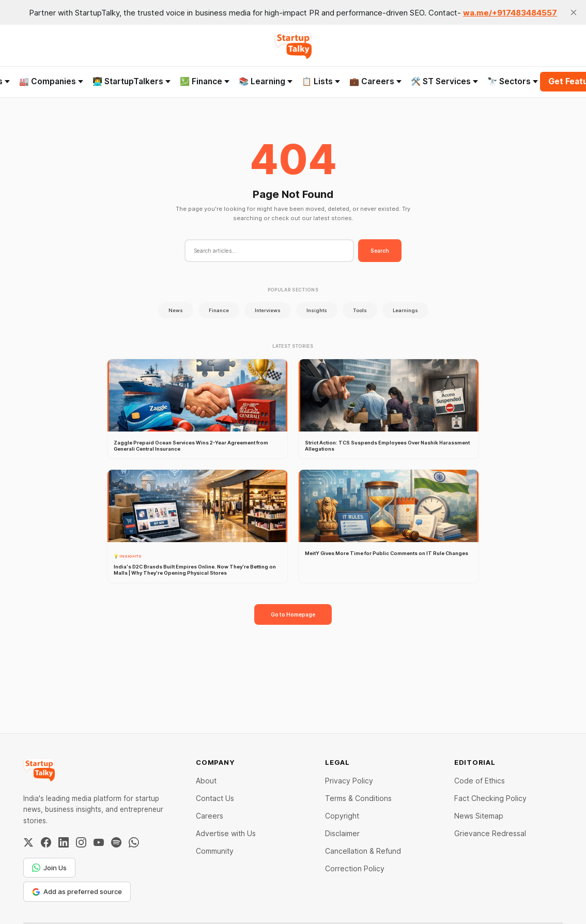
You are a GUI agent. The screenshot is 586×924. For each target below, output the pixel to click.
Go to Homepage (293, 614)
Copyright (342, 816)
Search (380, 251)
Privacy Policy (349, 781)
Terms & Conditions (358, 798)
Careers (210, 816)
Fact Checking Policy (490, 798)
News (176, 310)
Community (215, 851)
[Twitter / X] (28, 842)
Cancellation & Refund (363, 851)
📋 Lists (321, 81)
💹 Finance (205, 81)
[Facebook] (46, 842)
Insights (317, 310)
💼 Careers (375, 81)
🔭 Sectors (513, 81)
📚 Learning (266, 81)
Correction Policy (355, 868)
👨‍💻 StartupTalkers (132, 81)
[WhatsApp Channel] (134, 842)
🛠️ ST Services (444, 81)
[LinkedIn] (64, 842)
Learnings (405, 310)
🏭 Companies (51, 81)
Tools (360, 310)
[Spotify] (116, 842)
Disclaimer (342, 833)
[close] (574, 12)
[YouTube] (99, 842)
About (206, 781)
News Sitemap (479, 816)
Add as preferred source (77, 891)
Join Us (49, 868)
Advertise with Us (226, 833)
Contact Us (215, 798)
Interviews (268, 310)
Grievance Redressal (490, 833)
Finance (219, 310)
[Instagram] (81, 842)
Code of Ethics (480, 781)
